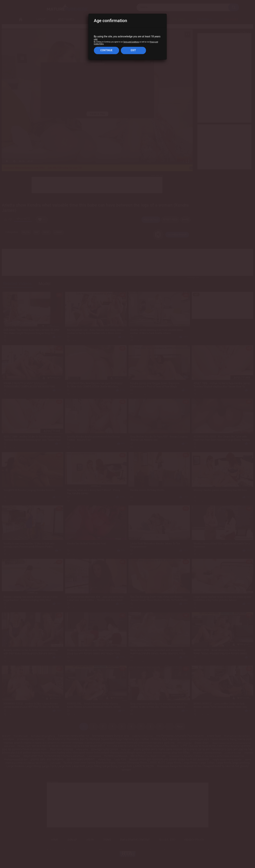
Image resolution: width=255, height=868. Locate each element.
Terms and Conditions (131, 42)
